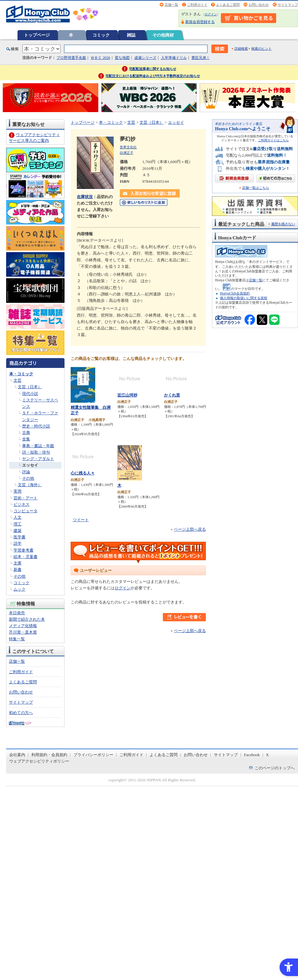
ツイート (81, 520)
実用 (18, 491)
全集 (26, 439)
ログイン (211, 14)
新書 (18, 570)
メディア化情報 (23, 626)
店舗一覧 (171, 5)
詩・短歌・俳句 (36, 452)
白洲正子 (127, 153)
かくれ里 (172, 395)
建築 (18, 531)
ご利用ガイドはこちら (273, 140)
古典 (26, 433)
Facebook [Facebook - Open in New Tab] (252, 755)
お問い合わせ (259, 5)
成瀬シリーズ (145, 58)
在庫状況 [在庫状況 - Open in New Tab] (85, 197)
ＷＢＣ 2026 (100, 58)
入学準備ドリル (174, 58)
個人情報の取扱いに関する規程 (244, 298)
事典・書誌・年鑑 (38, 446)
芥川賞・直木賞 (23, 632)
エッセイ (30, 465)
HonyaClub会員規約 (235, 293)
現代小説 (30, 394)
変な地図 (122, 58)
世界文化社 (128, 147)
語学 (18, 543)
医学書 (20, 537)
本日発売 (17, 613)
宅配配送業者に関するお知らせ (153, 69)
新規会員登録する (200, 22)
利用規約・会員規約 (49, 755)
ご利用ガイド (197, 5)
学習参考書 (24, 550)
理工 (18, 524)
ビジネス (22, 504)
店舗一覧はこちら (256, 188)
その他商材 (163, 35)
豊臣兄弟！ (201, 58)
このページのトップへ (275, 768)
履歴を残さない (283, 224)
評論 (26, 472)
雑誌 (131, 35)
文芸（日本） (30, 387)
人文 (18, 517)
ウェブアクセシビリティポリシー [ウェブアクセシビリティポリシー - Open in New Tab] (39, 761)
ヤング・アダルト (38, 459)
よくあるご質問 (228, 5)
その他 (28, 478)
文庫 (18, 563)
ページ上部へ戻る (190, 529)
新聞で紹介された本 (27, 619)
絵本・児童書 (25, 557)
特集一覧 (17, 639)
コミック (101, 35)
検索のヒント (261, 49)
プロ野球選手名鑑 (71, 58)
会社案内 (17, 755)
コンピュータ (25, 511)
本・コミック (21, 374)
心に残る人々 (83, 473)
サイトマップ (288, 5)
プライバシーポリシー (93, 755)
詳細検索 (241, 49)
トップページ (37, 35)
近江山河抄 (127, 395)
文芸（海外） (30, 485)
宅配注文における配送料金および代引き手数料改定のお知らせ (153, 76)
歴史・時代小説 (36, 426)
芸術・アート (25, 498)
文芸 (18, 380)
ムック (20, 589)
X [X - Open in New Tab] (268, 755)
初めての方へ (21, 713)
